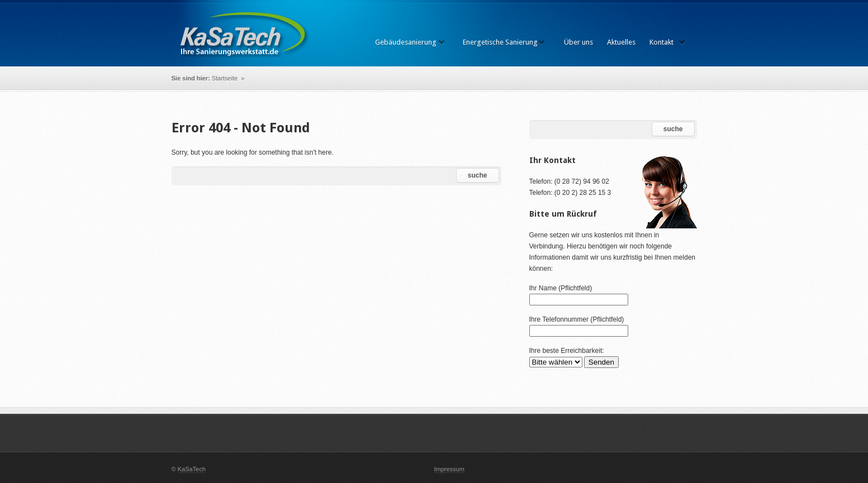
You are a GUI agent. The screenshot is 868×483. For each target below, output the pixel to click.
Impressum (449, 469)
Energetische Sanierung (500, 42)
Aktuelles (621, 42)
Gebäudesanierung (406, 42)
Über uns (578, 42)
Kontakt (661, 42)
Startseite (226, 78)
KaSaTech (192, 469)
